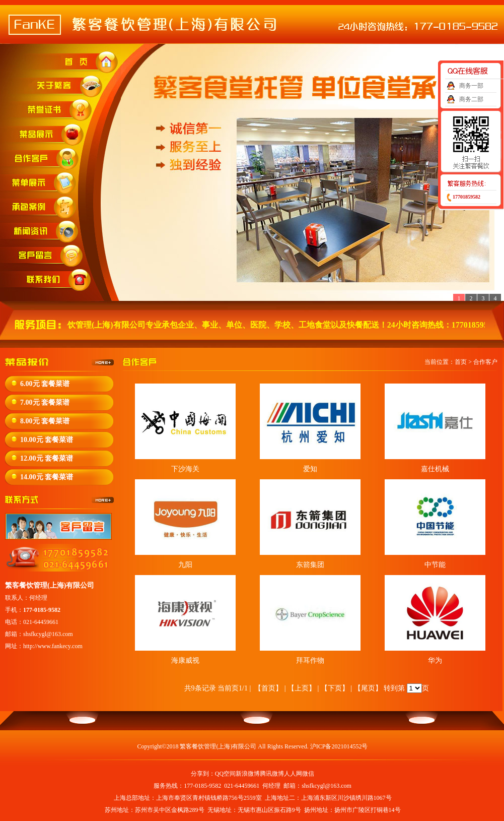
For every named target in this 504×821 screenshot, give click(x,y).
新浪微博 (248, 774)
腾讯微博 (272, 774)
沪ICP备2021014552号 (339, 746)
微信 (308, 774)
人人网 (293, 774)
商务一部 (471, 86)
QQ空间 (225, 774)
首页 (461, 362)
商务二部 (471, 99)
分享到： (203, 774)
